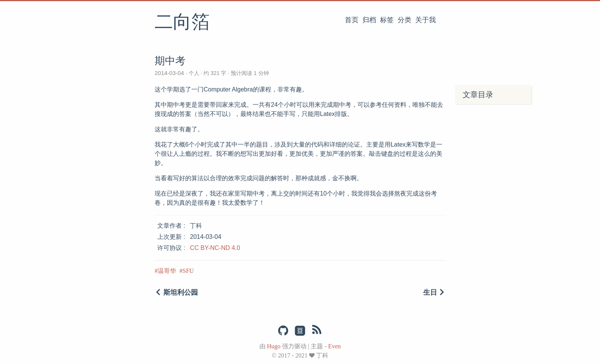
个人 (194, 73)
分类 (404, 20)
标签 (387, 20)
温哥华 (167, 271)
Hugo (274, 346)
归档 (369, 20)
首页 (352, 20)
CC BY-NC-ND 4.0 (215, 248)
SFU (188, 271)
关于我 (426, 20)
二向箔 (182, 23)
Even (335, 346)
